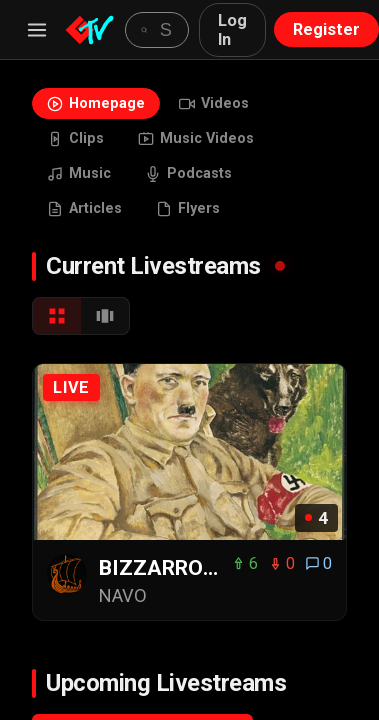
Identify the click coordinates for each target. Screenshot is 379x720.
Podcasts (188, 173)
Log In (232, 30)
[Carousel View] (105, 316)
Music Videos (196, 138)
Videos (214, 103)
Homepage (96, 103)
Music (79, 173)
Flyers (188, 208)
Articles (84, 208)
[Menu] (37, 30)
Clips (75, 138)
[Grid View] (57, 316)
